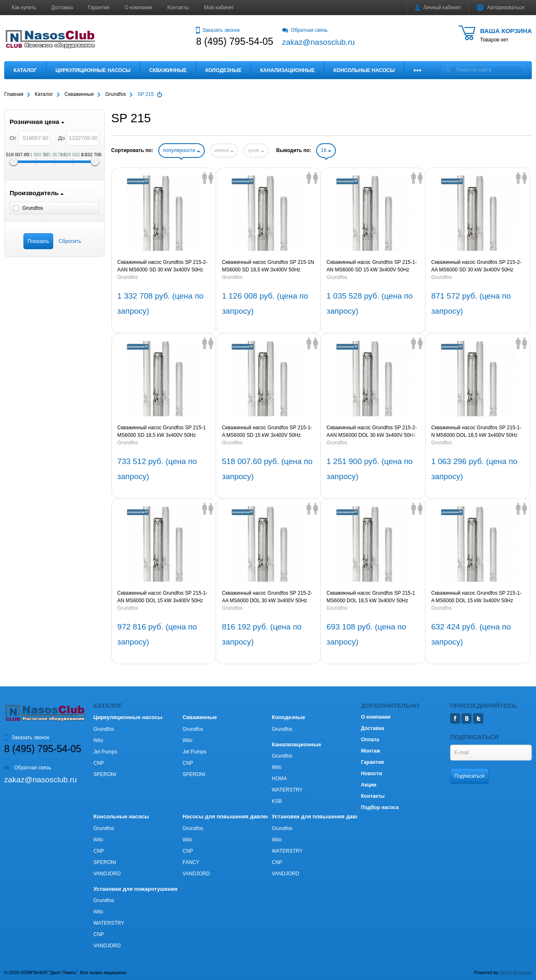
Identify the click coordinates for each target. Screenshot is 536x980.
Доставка (62, 8)
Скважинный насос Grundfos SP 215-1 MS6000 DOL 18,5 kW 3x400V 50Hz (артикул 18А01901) (371, 597)
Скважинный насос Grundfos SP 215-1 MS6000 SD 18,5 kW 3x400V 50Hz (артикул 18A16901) (161, 432)
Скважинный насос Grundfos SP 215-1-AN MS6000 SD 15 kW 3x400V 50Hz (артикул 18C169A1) (372, 266)
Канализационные (287, 70)
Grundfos (128, 277)
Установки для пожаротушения (135, 889)
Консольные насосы (364, 70)
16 (326, 150)
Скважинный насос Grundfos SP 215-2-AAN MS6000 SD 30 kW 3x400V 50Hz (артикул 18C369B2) (162, 266)
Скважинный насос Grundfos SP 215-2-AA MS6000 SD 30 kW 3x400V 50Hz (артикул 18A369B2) (476, 266)
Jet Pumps (105, 752)
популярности (181, 150)
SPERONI (105, 774)
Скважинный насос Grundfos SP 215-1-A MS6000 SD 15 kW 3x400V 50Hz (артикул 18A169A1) (267, 432)
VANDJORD (107, 874)
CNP (99, 763)
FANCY (191, 862)
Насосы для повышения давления (229, 816)
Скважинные (168, 70)
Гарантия (99, 8)
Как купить (24, 8)
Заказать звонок (218, 30)
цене (256, 150)
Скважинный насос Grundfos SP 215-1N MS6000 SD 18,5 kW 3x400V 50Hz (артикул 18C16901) (268, 266)
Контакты (178, 8)
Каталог (25, 70)
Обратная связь (305, 30)
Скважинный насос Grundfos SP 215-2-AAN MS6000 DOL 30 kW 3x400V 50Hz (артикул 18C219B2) (372, 432)
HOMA (279, 779)
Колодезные (223, 70)
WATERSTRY (287, 790)
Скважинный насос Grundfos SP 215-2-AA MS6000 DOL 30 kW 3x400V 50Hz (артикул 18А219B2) (267, 597)
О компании (138, 8)
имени (224, 150)
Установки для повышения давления (322, 816)
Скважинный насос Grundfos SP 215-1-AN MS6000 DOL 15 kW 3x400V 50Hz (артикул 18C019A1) (162, 597)
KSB (277, 801)
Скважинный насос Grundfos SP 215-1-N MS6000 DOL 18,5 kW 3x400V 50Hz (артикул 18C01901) (476, 432)
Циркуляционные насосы (93, 70)
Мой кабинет (219, 8)
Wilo (98, 740)
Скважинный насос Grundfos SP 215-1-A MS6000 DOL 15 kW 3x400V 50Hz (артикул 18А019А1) (476, 597)
